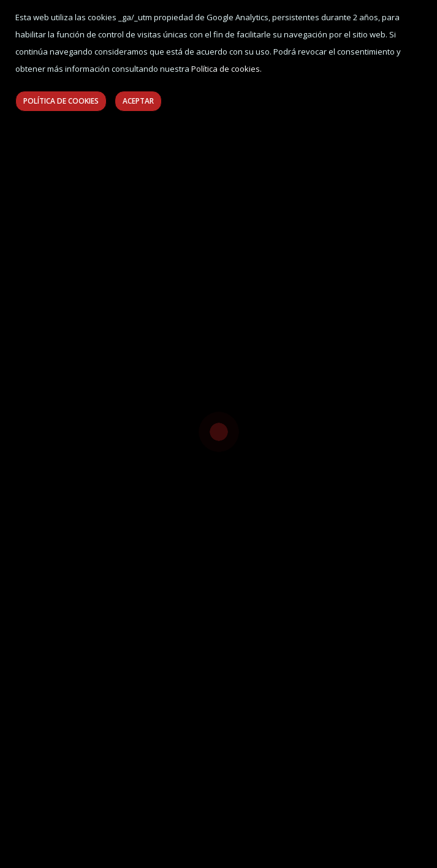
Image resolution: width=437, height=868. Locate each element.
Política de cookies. (226, 69)
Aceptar (138, 101)
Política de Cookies (61, 101)
